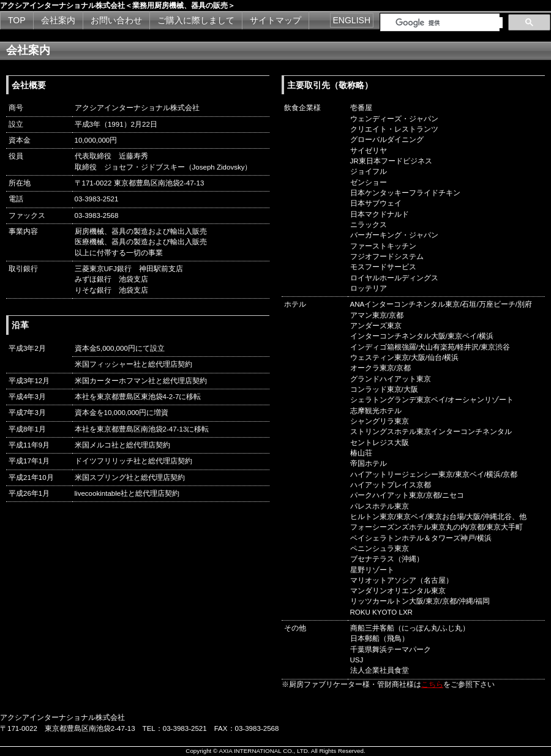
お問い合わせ (116, 20)
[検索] (449, 23)
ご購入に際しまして (196, 20)
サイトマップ (275, 20)
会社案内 (58, 20)
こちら (432, 684)
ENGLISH (352, 20)
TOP (17, 20)
